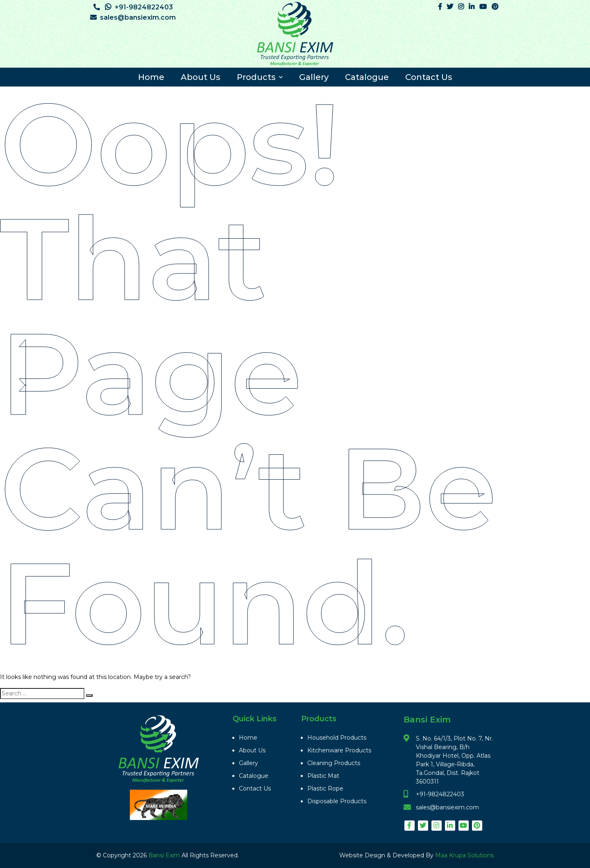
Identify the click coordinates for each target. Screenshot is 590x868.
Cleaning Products (334, 763)
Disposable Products (337, 801)
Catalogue (367, 77)
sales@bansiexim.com (133, 17)
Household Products (337, 738)
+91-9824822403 (133, 7)
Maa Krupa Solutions (464, 855)
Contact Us (429, 77)
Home (151, 77)
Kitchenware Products (339, 750)
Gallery (314, 77)
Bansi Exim (165, 855)
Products (260, 77)
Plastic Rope (325, 788)
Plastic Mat (323, 776)
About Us (201, 77)
